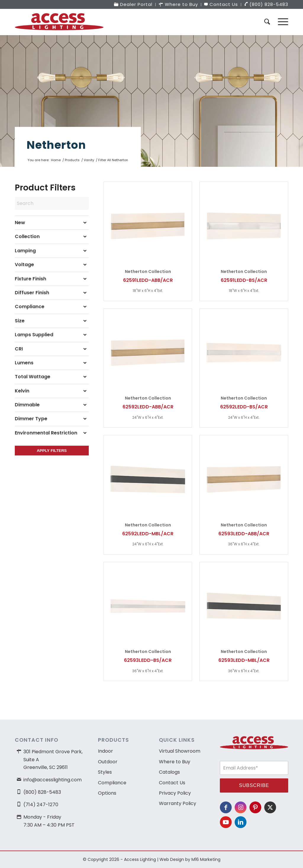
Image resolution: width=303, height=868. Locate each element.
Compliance (112, 783)
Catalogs (169, 772)
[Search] (267, 22)
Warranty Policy (178, 803)
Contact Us (172, 783)
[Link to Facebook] (226, 807)
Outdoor (108, 762)
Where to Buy (175, 762)
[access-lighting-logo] (59, 22)
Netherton (56, 145)
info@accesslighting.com (53, 780)
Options (107, 793)
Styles (105, 772)
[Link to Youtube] (226, 822)
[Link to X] (270, 807)
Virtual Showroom (180, 751)
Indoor (105, 751)
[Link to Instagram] (241, 807)
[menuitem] (133, 5)
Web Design (172, 859)
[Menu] (281, 22)
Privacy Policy (175, 793)
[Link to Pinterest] (255, 807)
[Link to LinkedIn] (241, 822)
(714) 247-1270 (41, 805)
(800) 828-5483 (42, 792)
